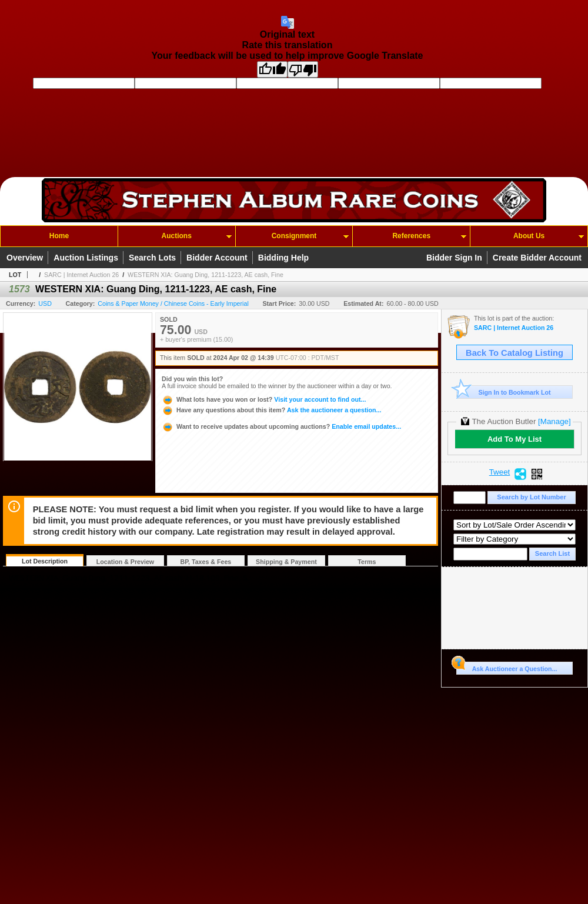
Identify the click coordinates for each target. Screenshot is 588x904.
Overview (25, 258)
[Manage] (554, 421)
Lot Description (45, 561)
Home (59, 236)
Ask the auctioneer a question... (271, 410)
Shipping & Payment (286, 562)
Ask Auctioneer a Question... (507, 667)
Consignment (294, 236)
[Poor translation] (303, 69)
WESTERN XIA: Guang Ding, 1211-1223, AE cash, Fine (206, 275)
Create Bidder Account (537, 258)
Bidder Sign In (454, 258)
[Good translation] (272, 69)
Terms (367, 562)
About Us (529, 236)
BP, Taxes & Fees (206, 562)
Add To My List (514, 439)
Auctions (177, 236)
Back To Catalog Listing (514, 353)
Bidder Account (217, 258)
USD (45, 303)
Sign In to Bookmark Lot (504, 392)
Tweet (500, 472)
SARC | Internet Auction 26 (81, 275)
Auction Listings (86, 258)
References (411, 236)
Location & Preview (125, 562)
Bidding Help (283, 258)
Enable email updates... (281, 426)
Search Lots (152, 258)
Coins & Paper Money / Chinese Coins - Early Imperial (173, 303)
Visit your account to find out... (264, 399)
